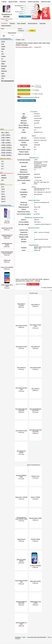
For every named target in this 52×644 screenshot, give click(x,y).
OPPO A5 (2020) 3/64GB (21, 560)
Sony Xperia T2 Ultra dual (35, 326)
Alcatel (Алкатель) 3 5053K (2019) (7, 236)
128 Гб (3, 197)
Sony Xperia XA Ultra (21, 326)
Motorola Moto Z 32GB (35, 518)
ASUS (3, 42)
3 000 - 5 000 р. (6, 138)
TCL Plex (7, 221)
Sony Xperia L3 (35, 304)
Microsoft (3, 66)
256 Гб (3, 199)
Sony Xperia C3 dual (21, 347)
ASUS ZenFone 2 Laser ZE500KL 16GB (21, 518)
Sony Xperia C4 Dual (21, 431)
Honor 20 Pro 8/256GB (7, 267)
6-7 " (2, 169)
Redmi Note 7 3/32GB (21, 497)
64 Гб (2, 194)
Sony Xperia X (35, 389)
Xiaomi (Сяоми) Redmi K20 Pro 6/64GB (7, 253)
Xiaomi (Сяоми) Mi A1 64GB (7, 286)
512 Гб (3, 201)
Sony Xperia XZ (35, 347)
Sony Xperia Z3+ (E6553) (21, 452)
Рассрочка (23, 2)
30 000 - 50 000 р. (7, 153)
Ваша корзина (12, 33)
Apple (2, 49)
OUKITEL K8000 (35, 539)
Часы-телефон (21, 23)
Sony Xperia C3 (21, 368)
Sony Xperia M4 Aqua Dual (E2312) (35, 410)
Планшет (12, 23)
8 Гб (2, 187)
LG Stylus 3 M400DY (35, 566)
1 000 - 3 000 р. (6, 135)
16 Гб (2, 189)
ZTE (2, 78)
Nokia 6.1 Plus (35, 476)
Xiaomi (3, 76)
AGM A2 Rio (7, 260)
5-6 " (2, 166)
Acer (2, 44)
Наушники (43, 23)
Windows (3, 178)
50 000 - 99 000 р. (7, 155)
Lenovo (3, 61)
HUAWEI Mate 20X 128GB (7, 244)
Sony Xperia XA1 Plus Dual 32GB (21, 410)
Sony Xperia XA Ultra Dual (21, 389)
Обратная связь (46, 2)
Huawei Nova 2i (21, 539)
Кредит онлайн (13, 2)
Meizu (3, 64)
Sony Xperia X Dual (35, 368)
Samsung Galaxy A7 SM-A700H (21, 602)
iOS (2, 180)
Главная (4, 2)
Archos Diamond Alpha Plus (21, 581)
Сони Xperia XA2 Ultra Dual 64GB (37, 637)
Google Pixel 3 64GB (7, 228)
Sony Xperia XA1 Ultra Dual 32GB (35, 431)
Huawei (3, 56)
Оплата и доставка (33, 2)
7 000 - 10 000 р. (6, 143)
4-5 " (2, 164)
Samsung (4, 71)
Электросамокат (6, 26)
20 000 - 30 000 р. (7, 150)
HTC (2, 54)
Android (3, 175)
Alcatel (3, 47)
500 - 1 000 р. (5, 132)
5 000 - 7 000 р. (6, 140)
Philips (3, 69)
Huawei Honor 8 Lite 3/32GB (35, 602)
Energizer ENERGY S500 (21, 476)
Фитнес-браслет (33, 23)
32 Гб (2, 192)
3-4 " (2, 161)
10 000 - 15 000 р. (7, 145)
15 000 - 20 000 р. (7, 148)
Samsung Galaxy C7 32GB (21, 623)
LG (2, 59)
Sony (2, 74)
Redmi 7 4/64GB (35, 497)
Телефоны (4, 23)
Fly (2, 51)
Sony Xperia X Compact (21, 304)
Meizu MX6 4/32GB (35, 581)
